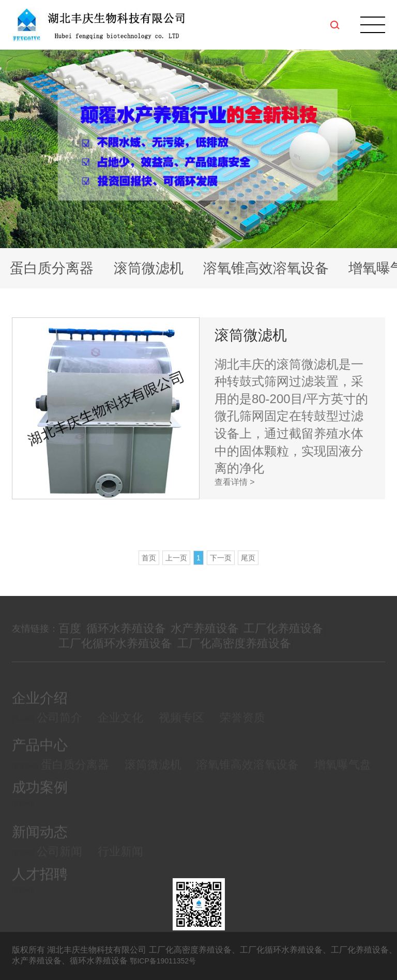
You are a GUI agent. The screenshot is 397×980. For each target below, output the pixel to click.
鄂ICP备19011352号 (163, 961)
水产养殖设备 (205, 637)
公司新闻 (59, 861)
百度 (70, 637)
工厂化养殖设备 (283, 637)
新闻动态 (40, 841)
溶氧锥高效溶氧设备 (266, 268)
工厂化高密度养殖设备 (234, 652)
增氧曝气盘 (343, 774)
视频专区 (181, 727)
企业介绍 (40, 707)
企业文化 (120, 727)
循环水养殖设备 (126, 637)
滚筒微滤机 (149, 268)
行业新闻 (120, 861)
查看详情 (235, 482)
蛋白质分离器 (52, 268)
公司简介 (59, 727)
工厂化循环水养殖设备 (115, 652)
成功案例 (40, 795)
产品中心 (40, 754)
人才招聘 (40, 882)
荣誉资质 (242, 727)
